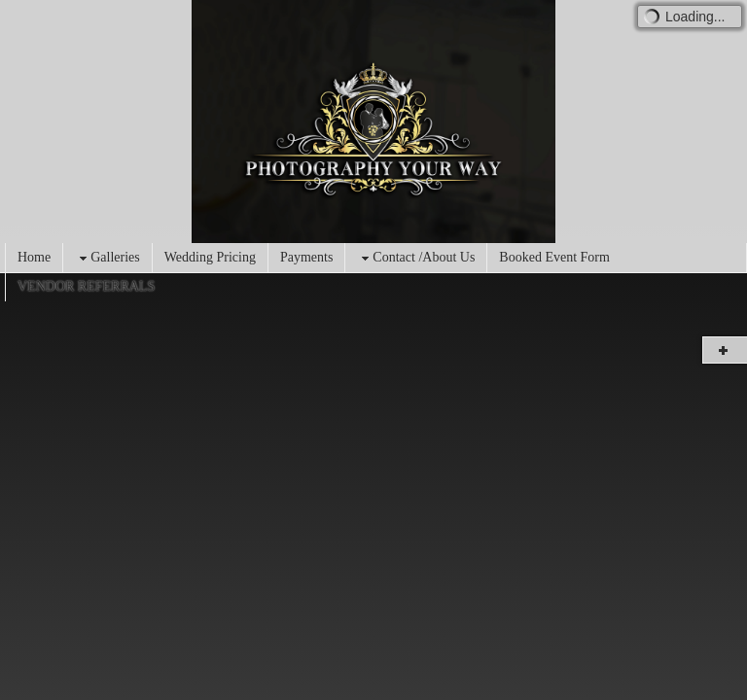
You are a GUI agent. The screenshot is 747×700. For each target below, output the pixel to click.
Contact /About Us (416, 258)
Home (34, 257)
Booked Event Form (554, 257)
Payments (306, 257)
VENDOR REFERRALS (86, 286)
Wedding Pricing (210, 257)
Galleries (107, 258)
